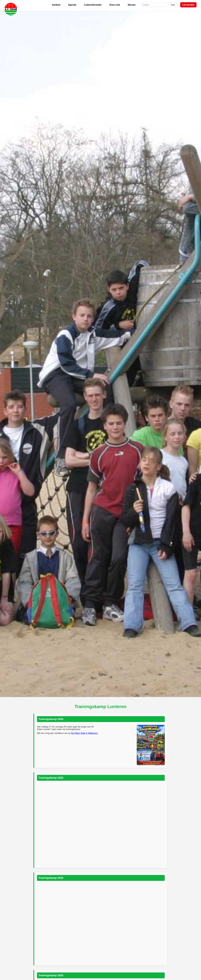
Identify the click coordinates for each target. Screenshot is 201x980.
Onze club (115, 5)
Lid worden (188, 5)
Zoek (173, 5)
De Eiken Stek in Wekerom (84, 733)
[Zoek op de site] (154, 5)
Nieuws (132, 5)
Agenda (72, 5)
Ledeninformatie (93, 5)
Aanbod (56, 5)
